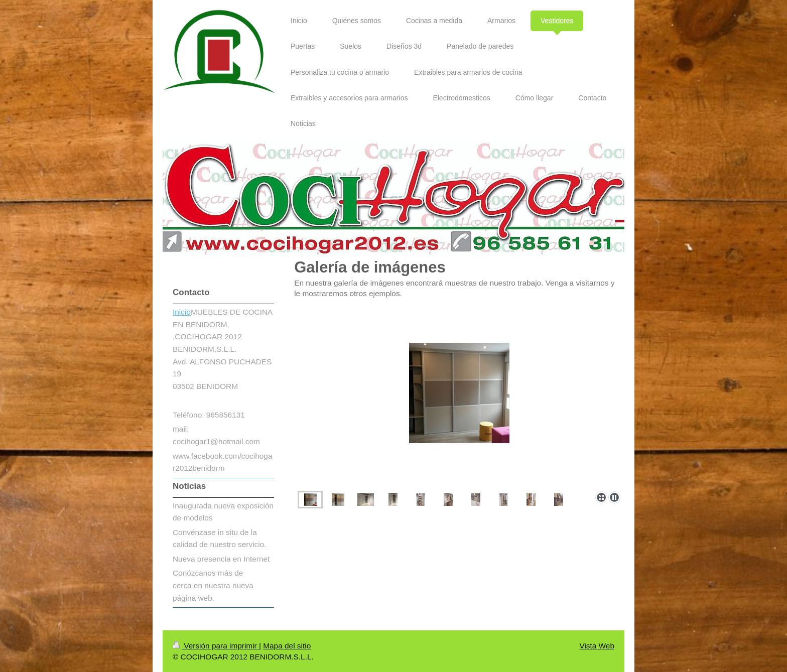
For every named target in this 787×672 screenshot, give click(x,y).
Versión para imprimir (216, 646)
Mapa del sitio (287, 646)
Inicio (182, 312)
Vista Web (597, 646)
